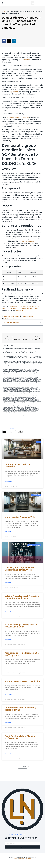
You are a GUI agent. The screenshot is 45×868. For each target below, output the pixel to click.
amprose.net (5, 383)
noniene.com (13, 377)
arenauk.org (24, 377)
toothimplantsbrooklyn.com (8, 393)
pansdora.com (19, 407)
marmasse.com (35, 415)
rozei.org (4, 377)
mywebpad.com (22, 379)
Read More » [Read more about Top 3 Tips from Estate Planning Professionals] (8, 753)
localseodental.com (11, 391)
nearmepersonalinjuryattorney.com (34, 406)
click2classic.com (24, 403)
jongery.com (19, 375)
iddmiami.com (5, 416)
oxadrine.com (23, 395)
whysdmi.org (23, 387)
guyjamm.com (36, 374)
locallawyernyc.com (12, 402)
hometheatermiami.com (7, 413)
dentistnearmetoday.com (7, 374)
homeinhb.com (36, 401)
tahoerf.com (33, 375)
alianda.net (9, 369)
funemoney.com (6, 411)
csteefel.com (21, 372)
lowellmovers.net (33, 379)
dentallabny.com (33, 397)
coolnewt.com (32, 411)
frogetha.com (24, 375)
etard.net (9, 407)
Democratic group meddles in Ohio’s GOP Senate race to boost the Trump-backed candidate (21, 307)
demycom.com (6, 379)
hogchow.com (32, 372)
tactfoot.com (29, 415)
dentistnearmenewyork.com (8, 395)
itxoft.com (19, 416)
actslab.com (5, 375)
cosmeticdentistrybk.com (34, 373)
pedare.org (22, 371)
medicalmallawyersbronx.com (31, 384)
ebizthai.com (5, 391)
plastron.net (33, 385)
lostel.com (15, 416)
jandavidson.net (19, 413)
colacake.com (23, 400)
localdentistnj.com (17, 371)
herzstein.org (9, 377)
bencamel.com (39, 402)
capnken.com (24, 369)
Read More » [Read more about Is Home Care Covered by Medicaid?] (8, 694)
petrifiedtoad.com (16, 378)
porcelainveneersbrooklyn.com (27, 374)
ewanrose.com (25, 414)
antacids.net (16, 379)
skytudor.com (5, 376)
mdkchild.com (34, 369)
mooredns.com (32, 394)
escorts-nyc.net (18, 392)
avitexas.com (37, 389)
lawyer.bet (19, 311)
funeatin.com (5, 406)
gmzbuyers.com (34, 388)
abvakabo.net (37, 371)
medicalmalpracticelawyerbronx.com (29, 383)
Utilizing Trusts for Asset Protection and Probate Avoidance (22, 597)
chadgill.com (29, 369)
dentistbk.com (28, 402)
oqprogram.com (27, 372)
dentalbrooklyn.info (31, 389)
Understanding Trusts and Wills (20, 517)
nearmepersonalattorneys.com (8, 398)
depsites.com (13, 410)
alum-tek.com (30, 381)
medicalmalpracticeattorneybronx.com (13, 382)
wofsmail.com (12, 388)
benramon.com (11, 411)
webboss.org (15, 383)
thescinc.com (14, 374)
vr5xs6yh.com (22, 391)
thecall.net (20, 385)
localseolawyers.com (16, 387)
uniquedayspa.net (6, 414)
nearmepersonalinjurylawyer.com (9, 373)
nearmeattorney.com (38, 386)
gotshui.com (38, 379)
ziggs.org (34, 413)
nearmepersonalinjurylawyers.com (19, 384)
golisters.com (34, 407)
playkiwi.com (5, 403)
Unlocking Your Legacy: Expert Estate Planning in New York (19, 569)
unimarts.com (13, 381)
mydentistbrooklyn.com (16, 400)
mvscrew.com (27, 379)
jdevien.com (20, 389)
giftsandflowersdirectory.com (24, 394)
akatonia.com (31, 396)
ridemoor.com (28, 391)
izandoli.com (17, 411)
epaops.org (34, 412)
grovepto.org (38, 414)
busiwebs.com (26, 411)
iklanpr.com (10, 375)
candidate (28, 60)
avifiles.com (23, 402)
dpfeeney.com (23, 401)
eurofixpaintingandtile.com (13, 396)
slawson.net (22, 373)
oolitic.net (32, 377)
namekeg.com (38, 375)
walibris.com (5, 407)
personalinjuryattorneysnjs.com (27, 392)
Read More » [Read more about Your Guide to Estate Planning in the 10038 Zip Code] (8, 668)
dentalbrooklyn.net (6, 388)
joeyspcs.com (5, 402)
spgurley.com (17, 388)
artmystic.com (10, 415)
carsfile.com (38, 400)
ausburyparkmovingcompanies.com (14, 401)
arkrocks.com (13, 407)
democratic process (26, 241)
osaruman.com (10, 385)
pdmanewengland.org (18, 414)
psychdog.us (38, 395)
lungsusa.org (29, 407)
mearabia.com (24, 393)
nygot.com (31, 413)
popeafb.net (16, 386)
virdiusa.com (20, 383)
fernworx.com (37, 376)
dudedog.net (14, 375)
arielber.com (26, 396)
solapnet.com (5, 401)
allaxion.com (39, 384)
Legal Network (28, 859)
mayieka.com (29, 375)
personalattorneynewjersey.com (9, 372)
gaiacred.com (10, 405)
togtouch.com (29, 393)
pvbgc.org (9, 412)
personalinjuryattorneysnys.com (35, 410)
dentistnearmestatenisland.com (8, 386)
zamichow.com (31, 376)
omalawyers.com (23, 388)
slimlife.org (36, 377)
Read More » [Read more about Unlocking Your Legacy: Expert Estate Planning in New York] (8, 583)
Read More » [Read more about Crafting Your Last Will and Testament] (8, 482)
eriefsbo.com (38, 404)
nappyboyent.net (25, 413)
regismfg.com (33, 402)
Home (4, 11)
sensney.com (19, 374)
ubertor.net (35, 381)
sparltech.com (23, 416)
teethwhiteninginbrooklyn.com (19, 398)
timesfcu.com (39, 393)
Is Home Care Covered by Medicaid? (22, 681)
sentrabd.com (5, 378)
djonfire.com (30, 412)
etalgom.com (29, 388)
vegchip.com (11, 371)
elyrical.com (16, 376)
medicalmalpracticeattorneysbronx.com (31, 408)
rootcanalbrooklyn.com (17, 393)
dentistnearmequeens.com (8, 387)
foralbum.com (5, 396)
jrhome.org (36, 411)
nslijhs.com (26, 378)
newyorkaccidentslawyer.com (8, 408)
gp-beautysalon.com (17, 395)
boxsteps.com (28, 395)
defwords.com (32, 382)
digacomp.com (11, 376)
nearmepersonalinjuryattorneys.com (33, 403)
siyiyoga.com (15, 406)
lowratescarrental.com (29, 387)
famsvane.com (28, 397)
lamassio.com (26, 410)
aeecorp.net (5, 369)
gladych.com (10, 378)
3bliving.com (33, 395)
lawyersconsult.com (32, 414)
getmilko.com (20, 406)
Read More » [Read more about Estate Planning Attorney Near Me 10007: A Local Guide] (8, 640)
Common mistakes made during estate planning (20, 709)
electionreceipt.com (6, 410)
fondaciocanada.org (17, 403)
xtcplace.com (25, 412)
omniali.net (28, 377)
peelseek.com (14, 413)
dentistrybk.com (21, 396)
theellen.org (16, 389)
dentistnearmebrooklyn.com (20, 397)
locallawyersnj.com (24, 381)
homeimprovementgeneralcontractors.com (29, 405)
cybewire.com (16, 394)
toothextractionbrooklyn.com (18, 404)
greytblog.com (17, 408)
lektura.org (35, 378)
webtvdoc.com (18, 377)
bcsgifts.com (29, 385)
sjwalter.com (36, 387)
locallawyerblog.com (7, 381)
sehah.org (21, 412)
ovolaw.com (22, 408)
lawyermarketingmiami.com (8, 384)
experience (14, 92)
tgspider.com (31, 378)
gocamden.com (38, 382)
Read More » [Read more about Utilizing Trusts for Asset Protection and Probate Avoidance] (8, 611)
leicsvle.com (21, 411)
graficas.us (17, 372)
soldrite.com (10, 406)
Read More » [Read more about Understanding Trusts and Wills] (8, 532)
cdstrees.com (11, 416)
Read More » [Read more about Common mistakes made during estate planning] (8, 723)
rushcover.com (27, 371)
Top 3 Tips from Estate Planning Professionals (20, 737)
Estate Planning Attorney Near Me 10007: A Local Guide (21, 626)
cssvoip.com (24, 385)
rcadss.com (21, 410)
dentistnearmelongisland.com (30, 398)
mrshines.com (31, 386)
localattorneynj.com (15, 412)
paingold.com (24, 415)
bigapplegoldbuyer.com (17, 405)
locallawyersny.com (27, 404)
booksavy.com (25, 389)
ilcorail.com (36, 396)
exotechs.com (18, 373)
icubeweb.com (18, 402)
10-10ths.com (32, 371)
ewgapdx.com (11, 389)
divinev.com (38, 383)
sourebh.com (22, 378)
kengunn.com (27, 373)
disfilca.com (5, 415)
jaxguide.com (15, 385)
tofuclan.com (39, 405)
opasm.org (17, 410)
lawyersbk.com (6, 394)
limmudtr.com (24, 407)
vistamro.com (12, 414)
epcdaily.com (34, 393)
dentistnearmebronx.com (25, 382)
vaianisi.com (11, 394)
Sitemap (16, 859)
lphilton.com (5, 385)
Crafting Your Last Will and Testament (18, 465)
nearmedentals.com (30, 401)
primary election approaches (18, 117)
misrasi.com (18, 381)
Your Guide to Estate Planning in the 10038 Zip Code (22, 654)
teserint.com (5, 405)
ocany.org (15, 415)
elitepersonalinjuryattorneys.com (9, 397)
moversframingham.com (7, 400)
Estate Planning (9, 318)
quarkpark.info (19, 415)
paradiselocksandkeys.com (30, 400)
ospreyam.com (11, 379)
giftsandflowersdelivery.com (17, 369)
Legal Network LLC (30, 857)
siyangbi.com (33, 404)
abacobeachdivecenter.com (23, 376)
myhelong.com (25, 406)
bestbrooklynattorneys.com (24, 386)
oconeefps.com (6, 371)
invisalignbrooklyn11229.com (8, 404)
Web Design (21, 859)
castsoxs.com (17, 391)
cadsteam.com (6, 389)
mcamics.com (10, 383)
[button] (33, 3)
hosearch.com (10, 403)
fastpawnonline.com (36, 392)
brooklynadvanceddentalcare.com (9, 392)
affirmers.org (5, 412)
